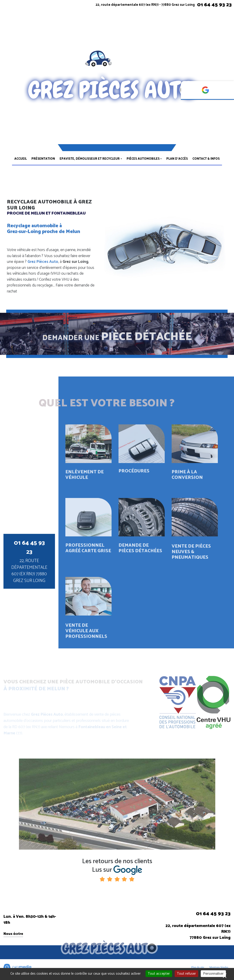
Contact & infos (206, 159)
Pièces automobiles (143, 159)
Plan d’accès (177, 159)
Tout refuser (186, 974)
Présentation (43, 159)
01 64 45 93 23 (214, 5)
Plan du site (198, 967)
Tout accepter (159, 974)
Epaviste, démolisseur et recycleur (90, 159)
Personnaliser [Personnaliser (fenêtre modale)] (213, 974)
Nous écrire (13, 934)
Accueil (21, 159)
